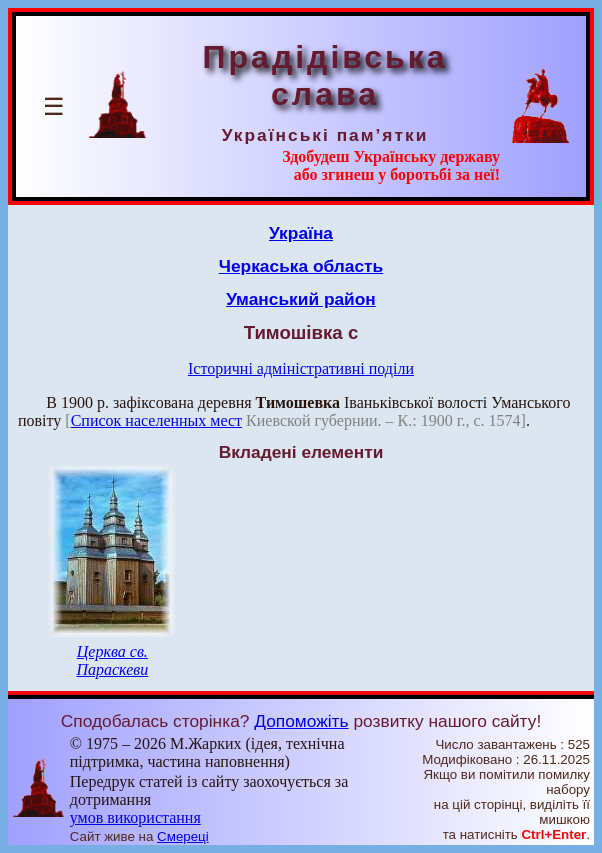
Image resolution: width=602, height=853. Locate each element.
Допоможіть (301, 721)
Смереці (183, 836)
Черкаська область (301, 266)
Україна (301, 233)
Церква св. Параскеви (112, 660)
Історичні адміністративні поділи (301, 368)
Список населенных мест (156, 420)
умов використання (135, 817)
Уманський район (301, 299)
